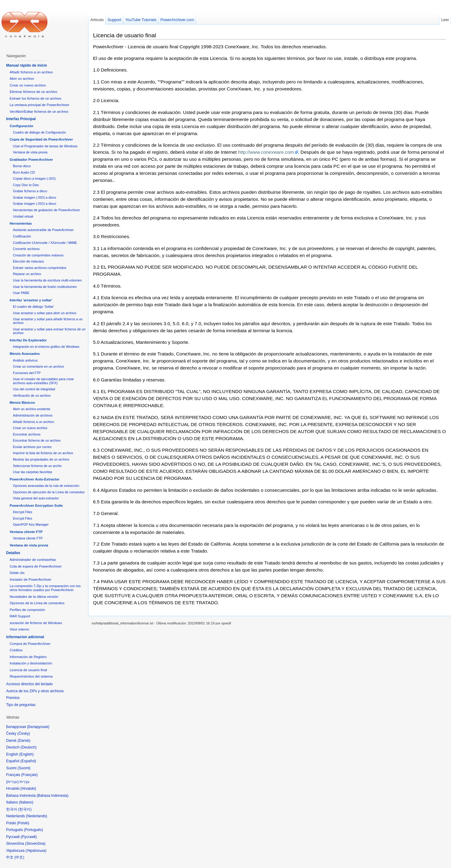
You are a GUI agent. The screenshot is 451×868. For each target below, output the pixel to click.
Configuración (21, 126)
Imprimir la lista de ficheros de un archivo (43, 453)
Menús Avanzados (25, 354)
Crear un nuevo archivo (28, 85)
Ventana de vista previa (30, 152)
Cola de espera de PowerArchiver (35, 566)
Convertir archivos (26, 249)
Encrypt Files (22, 518)
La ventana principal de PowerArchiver (39, 105)
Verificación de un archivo (32, 395)
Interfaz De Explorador (28, 340)
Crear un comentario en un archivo (38, 366)
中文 (19, 857)
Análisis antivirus (25, 360)
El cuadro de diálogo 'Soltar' (33, 307)
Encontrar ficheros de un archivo (37, 440)
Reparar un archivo (27, 274)
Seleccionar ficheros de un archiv (37, 466)
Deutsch (28, 747)
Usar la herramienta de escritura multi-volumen (47, 280)
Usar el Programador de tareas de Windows (45, 146)
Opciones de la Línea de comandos (37, 603)
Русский (29, 837)
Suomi (24, 768)
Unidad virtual (23, 216)
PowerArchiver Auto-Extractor (34, 479)
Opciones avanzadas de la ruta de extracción (46, 486)
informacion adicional (25, 637)
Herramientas (21, 223)
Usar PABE (21, 293)
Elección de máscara (28, 261)
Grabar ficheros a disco (30, 191)
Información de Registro (28, 657)
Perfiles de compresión (27, 610)
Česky (24, 734)
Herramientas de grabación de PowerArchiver (46, 210)
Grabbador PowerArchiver (31, 160)
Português (34, 830)
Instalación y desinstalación (31, 663)
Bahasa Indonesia (52, 796)
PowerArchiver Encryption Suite (36, 506)
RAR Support (20, 616)
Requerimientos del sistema (31, 676)
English (26, 754)
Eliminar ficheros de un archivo (33, 92)
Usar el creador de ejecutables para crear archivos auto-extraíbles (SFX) (43, 381)
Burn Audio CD (24, 172)
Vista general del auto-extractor (36, 498)
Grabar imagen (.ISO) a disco (34, 197)
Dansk (24, 741)
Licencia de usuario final (125, 35)
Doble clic (17, 573)
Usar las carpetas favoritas (32, 472)
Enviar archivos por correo (32, 447)
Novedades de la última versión (34, 597)
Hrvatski (28, 789)
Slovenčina (35, 844)
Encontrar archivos (27, 434)
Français (29, 775)
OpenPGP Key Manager (31, 524)
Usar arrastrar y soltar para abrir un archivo (45, 313)
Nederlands (37, 816)
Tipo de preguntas (21, 705)
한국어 (25, 809)
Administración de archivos (33, 415)
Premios (13, 698)
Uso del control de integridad (34, 389)
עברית (12, 782)
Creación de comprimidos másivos (38, 255)
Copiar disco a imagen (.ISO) (34, 178)
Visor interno (19, 629)
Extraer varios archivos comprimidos (40, 268)
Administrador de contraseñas (33, 560)
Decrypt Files (22, 512)
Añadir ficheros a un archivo (31, 72)
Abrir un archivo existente (32, 409)
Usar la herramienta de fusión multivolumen (45, 287)
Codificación (22, 236)
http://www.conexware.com (266, 152)
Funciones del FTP (27, 373)
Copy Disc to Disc (26, 185)
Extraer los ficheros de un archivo (35, 98)
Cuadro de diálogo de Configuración (39, 132)
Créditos (16, 650)
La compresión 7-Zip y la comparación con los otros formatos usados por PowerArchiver (45, 588)
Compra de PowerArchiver (30, 644)
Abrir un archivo (22, 79)
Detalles (13, 553)
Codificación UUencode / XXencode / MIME (45, 243)
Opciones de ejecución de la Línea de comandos (49, 492)
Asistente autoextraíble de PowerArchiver (43, 230)
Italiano (26, 802)
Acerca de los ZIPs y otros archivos (35, 691)
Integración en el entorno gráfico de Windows (46, 347)
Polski (23, 823)
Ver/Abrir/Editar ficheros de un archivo (39, 112)
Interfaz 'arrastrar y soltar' (31, 300)
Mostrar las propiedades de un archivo (41, 459)
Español (28, 761)
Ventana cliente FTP (26, 532)
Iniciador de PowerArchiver (30, 579)
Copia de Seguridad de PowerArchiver (41, 139)
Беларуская (38, 727)
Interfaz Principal (21, 119)
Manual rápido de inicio (26, 65)
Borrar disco (22, 166)
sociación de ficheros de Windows (36, 623)
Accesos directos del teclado (29, 684)
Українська (36, 851)
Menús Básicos (22, 403)
